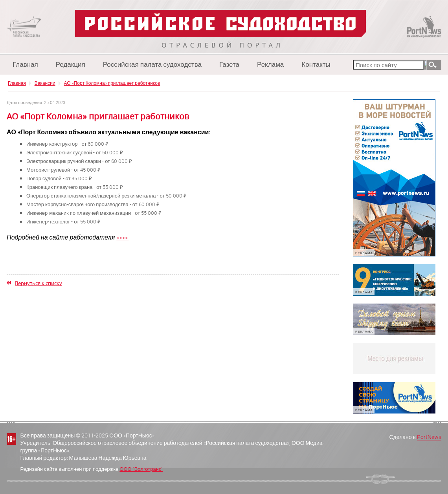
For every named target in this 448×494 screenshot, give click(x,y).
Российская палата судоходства (152, 64)
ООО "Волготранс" (141, 469)
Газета (229, 64)
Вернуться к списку (39, 283)
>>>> (122, 237)
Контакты (316, 64)
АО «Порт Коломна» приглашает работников (112, 83)
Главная (25, 64)
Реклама (270, 64)
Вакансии (45, 83)
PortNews (429, 437)
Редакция (71, 64)
